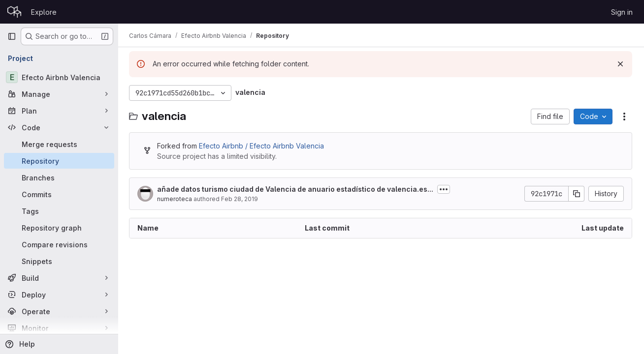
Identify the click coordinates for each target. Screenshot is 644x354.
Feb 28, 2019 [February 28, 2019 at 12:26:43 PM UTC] (241, 199)
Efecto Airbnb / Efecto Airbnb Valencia (262, 146)
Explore (44, 12)
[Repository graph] (59, 228)
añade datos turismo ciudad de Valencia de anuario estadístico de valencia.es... (296, 189)
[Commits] (59, 194)
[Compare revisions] (59, 244)
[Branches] (59, 177)
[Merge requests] (59, 144)
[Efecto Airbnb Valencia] (59, 77)
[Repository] (59, 161)
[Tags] (59, 211)
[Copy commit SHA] (577, 194)
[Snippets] (59, 261)
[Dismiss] (620, 64)
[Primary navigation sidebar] (12, 36)
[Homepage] (14, 12)
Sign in (622, 12)
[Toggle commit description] (445, 189)
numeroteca (176, 199)
